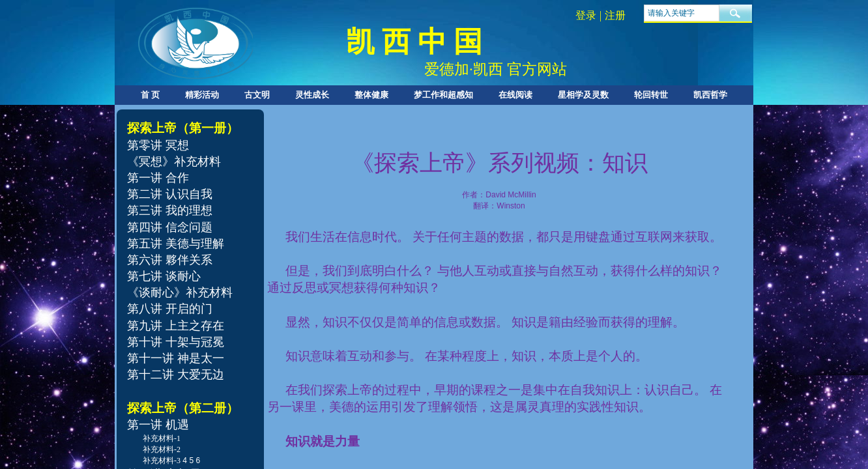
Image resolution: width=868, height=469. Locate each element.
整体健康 (371, 95)
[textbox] (682, 13)
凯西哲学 (710, 95)
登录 (586, 15)
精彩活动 (202, 95)
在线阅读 (515, 95)
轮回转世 (651, 95)
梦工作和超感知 (443, 95)
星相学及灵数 (583, 95)
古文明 (257, 95)
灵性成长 (312, 95)
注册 (615, 15)
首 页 (150, 95)
